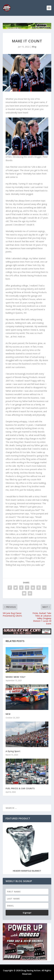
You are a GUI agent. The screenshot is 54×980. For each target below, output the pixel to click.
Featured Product (18, 819)
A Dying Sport (13, 751)
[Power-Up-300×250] (25, 959)
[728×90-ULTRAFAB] (27, 28)
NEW (8, 714)
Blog (34, 47)
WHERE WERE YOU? (16, 677)
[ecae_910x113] (27, 634)
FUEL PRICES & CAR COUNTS (20, 788)
